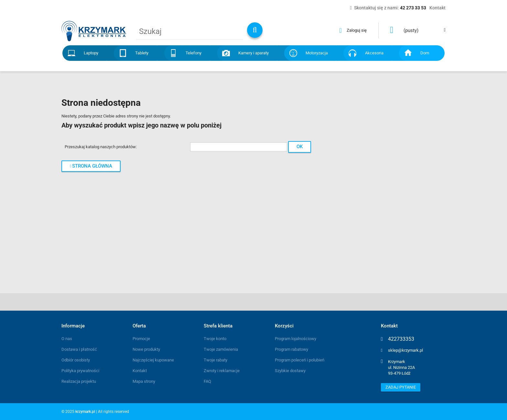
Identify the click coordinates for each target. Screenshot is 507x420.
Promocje (141, 339)
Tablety (142, 53)
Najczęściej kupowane (153, 360)
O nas (67, 339)
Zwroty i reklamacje (222, 371)
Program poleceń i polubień (300, 360)
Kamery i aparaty (253, 53)
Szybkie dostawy (290, 371)
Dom (425, 53)
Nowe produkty (146, 349)
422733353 (401, 339)
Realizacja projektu (79, 381)
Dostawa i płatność (79, 349)
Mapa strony (144, 381)
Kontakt (140, 371)
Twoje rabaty (216, 360)
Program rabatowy (291, 349)
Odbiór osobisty (76, 360)
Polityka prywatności (80, 371)
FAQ (207, 381)
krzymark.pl (85, 412)
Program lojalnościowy (296, 339)
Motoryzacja (317, 53)
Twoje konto (215, 339)
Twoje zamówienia (221, 349)
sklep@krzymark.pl (405, 350)
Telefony (194, 53)
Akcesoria (374, 53)
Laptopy (91, 53)
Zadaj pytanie (401, 387)
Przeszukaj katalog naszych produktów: (101, 147)
